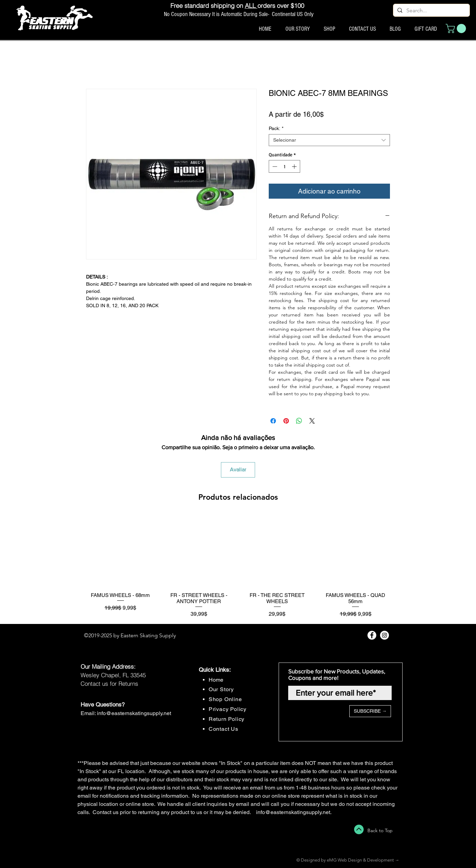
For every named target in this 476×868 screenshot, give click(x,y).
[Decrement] (274, 166)
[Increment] (295, 166)
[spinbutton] (284, 166)
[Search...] (431, 11)
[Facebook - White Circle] (372, 635)
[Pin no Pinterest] (286, 421)
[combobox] (329, 140)
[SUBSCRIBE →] (370, 711)
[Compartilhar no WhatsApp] (299, 421)
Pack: (276, 128)
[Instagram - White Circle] (384, 635)
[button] (457, 29)
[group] (238, 567)
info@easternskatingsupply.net (134, 713)
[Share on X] (312, 421)
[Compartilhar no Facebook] (273, 421)
